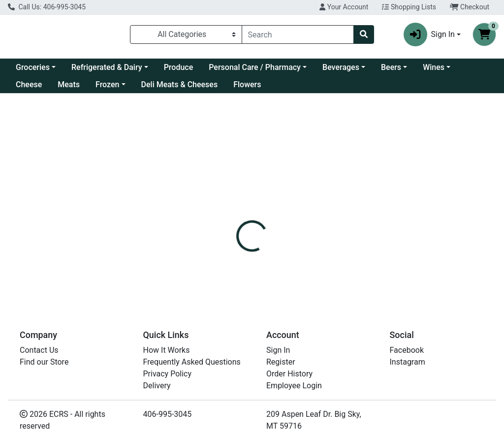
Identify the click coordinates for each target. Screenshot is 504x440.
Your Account (344, 7)
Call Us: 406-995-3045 (47, 7)
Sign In (278, 350)
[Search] (298, 34)
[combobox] (298, 34)
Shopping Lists (409, 7)
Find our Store (44, 362)
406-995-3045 (168, 414)
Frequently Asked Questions (192, 362)
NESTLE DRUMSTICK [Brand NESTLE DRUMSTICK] (342, 257)
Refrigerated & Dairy (107, 67)
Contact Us (39, 350)
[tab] (237, 220)
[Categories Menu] (186, 34)
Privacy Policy (168, 374)
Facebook (407, 350)
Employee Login (294, 386)
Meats (69, 85)
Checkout (470, 7)
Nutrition (277, 220)
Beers (391, 67)
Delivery (157, 386)
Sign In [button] (429, 34)
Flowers (247, 85)
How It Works (167, 350)
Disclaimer (325, 220)
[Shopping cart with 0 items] (484, 34)
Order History (289, 374)
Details (237, 220)
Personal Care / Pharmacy (255, 67)
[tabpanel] (357, 261)
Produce (179, 67)
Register (281, 362)
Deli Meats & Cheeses (180, 85)
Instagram (408, 362)
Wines (434, 67)
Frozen (107, 85)
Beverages (341, 67)
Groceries (33, 67)
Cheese (29, 85)
